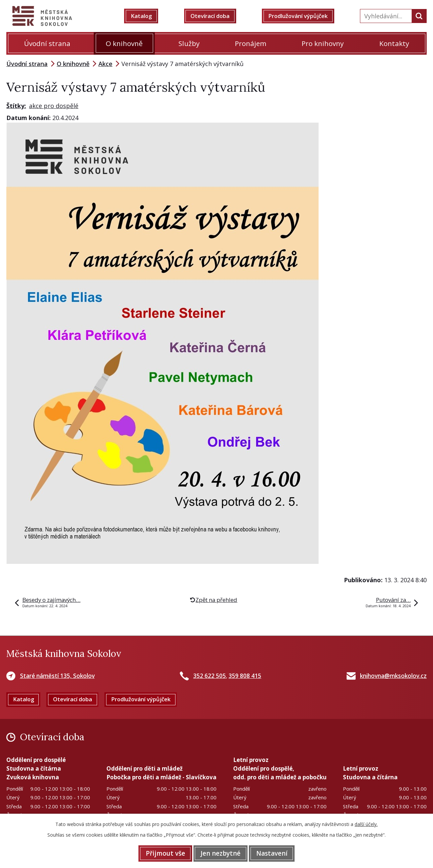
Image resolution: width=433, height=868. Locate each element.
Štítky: (16, 106)
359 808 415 (245, 676)
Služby (189, 43)
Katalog (146, 16)
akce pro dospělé (54, 106)
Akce (105, 64)
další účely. (366, 823)
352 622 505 (209, 676)
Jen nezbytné (221, 853)
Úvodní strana (47, 43)
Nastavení (277, 853)
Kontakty (394, 43)
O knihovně (124, 43)
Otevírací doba (213, 16)
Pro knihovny (323, 43)
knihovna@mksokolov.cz (393, 676)
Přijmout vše (160, 853)
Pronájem (251, 43)
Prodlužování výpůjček (302, 16)
